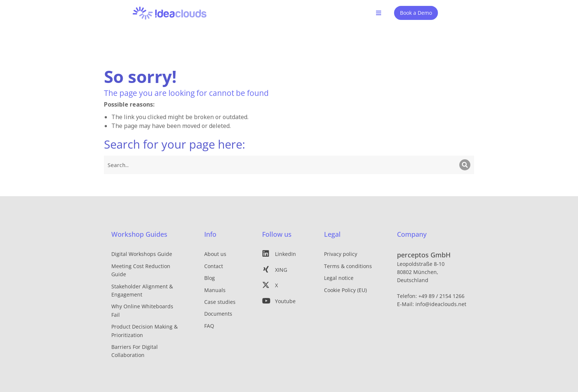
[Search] (465, 164)
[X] (282, 285)
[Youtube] (282, 301)
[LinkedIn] (282, 254)
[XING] (282, 269)
